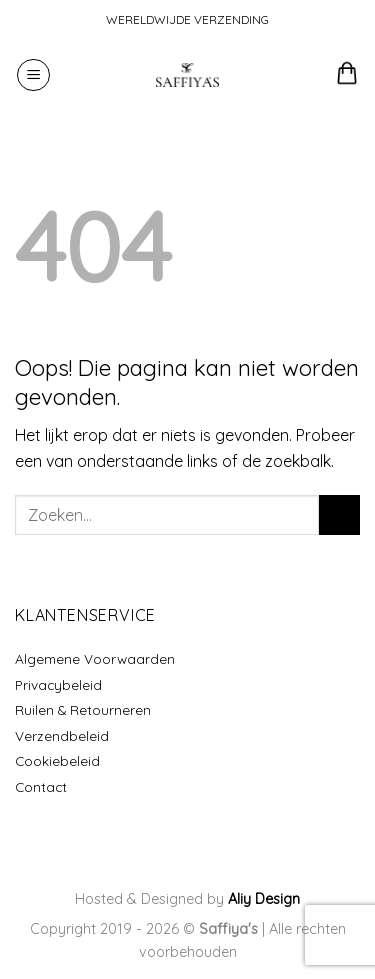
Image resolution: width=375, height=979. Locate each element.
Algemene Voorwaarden (95, 658)
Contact (41, 786)
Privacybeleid (58, 684)
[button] (33, 75)
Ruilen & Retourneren (83, 709)
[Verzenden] (339, 514)
